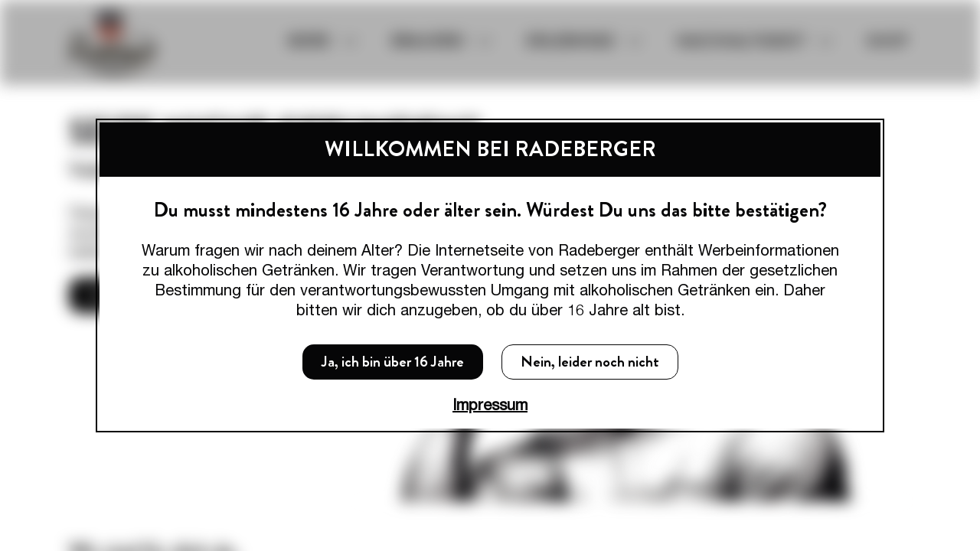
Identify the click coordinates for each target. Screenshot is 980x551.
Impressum (490, 404)
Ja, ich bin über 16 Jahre (393, 362)
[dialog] (490, 275)
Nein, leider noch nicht (590, 362)
